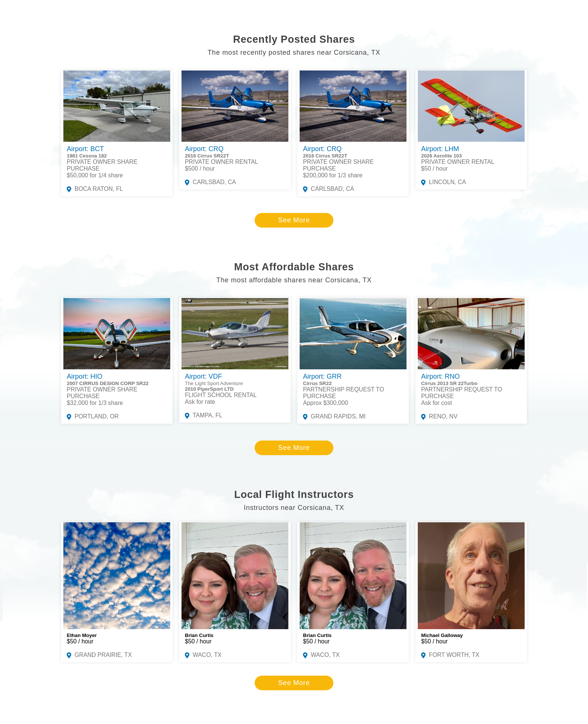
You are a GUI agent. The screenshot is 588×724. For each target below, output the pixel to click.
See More (294, 220)
